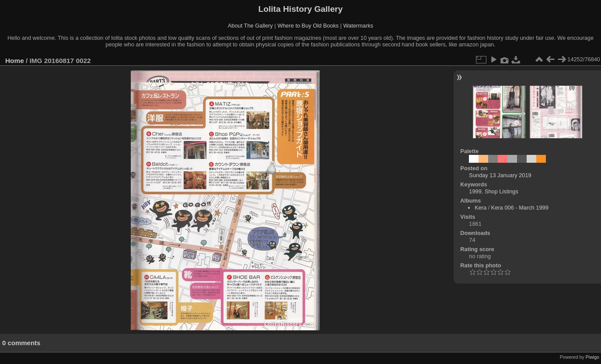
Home (15, 61)
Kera (480, 208)
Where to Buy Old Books (308, 26)
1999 (475, 191)
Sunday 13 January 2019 (500, 175)
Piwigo (592, 357)
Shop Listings (501, 191)
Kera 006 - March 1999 (520, 208)
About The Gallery (250, 26)
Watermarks (358, 26)
